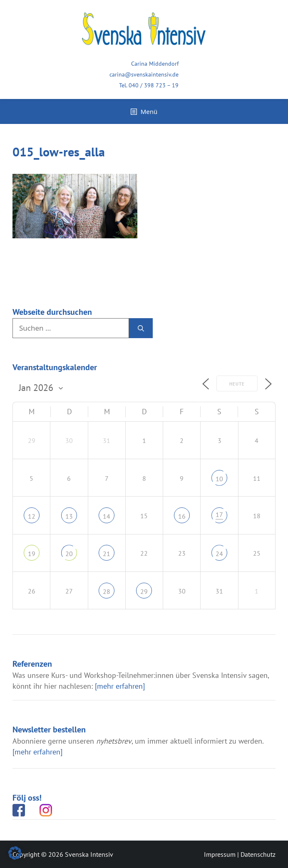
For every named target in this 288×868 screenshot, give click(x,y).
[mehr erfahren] (120, 686)
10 (219, 479)
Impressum (220, 854)
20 (69, 554)
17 (219, 514)
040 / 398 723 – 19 (154, 85)
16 (182, 516)
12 (32, 516)
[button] (15, 853)
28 (107, 591)
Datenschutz (258, 854)
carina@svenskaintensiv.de (144, 74)
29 (144, 591)
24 (219, 554)
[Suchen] (141, 328)
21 (107, 554)
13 (69, 516)
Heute (237, 384)
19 (32, 554)
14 (107, 516)
